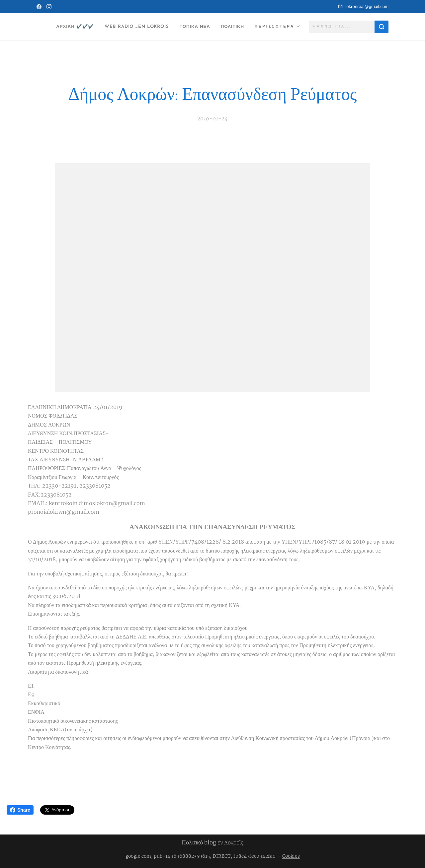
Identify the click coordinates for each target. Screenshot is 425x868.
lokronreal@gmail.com (367, 6)
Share (20, 810)
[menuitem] (91, 27)
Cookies (291, 856)
